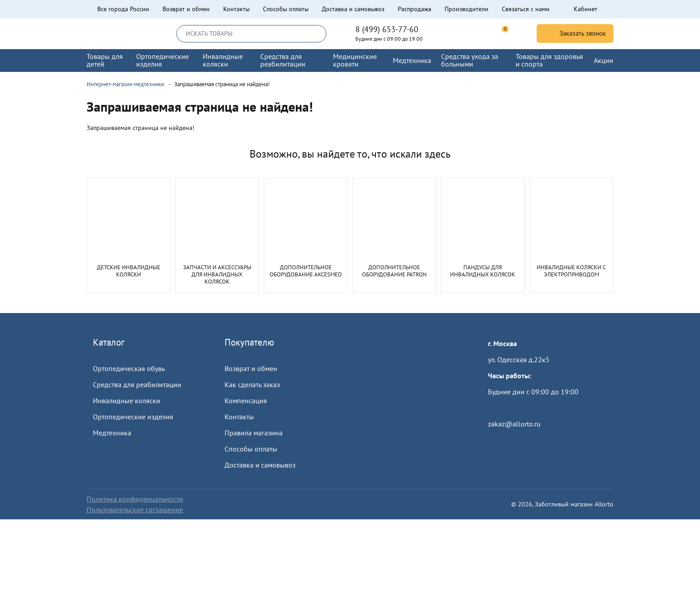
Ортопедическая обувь (129, 368)
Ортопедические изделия (133, 417)
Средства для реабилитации (137, 384)
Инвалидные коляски (127, 401)
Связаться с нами (526, 9)
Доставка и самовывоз (353, 9)
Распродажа (415, 9)
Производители (467, 9)
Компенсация (246, 401)
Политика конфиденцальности (135, 499)
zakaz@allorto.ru (514, 424)
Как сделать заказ (252, 384)
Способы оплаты (286, 9)
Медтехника (112, 433)
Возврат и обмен (186, 9)
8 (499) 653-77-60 (387, 29)
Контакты (236, 9)
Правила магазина (254, 433)
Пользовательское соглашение (135, 510)
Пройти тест (507, 408)
